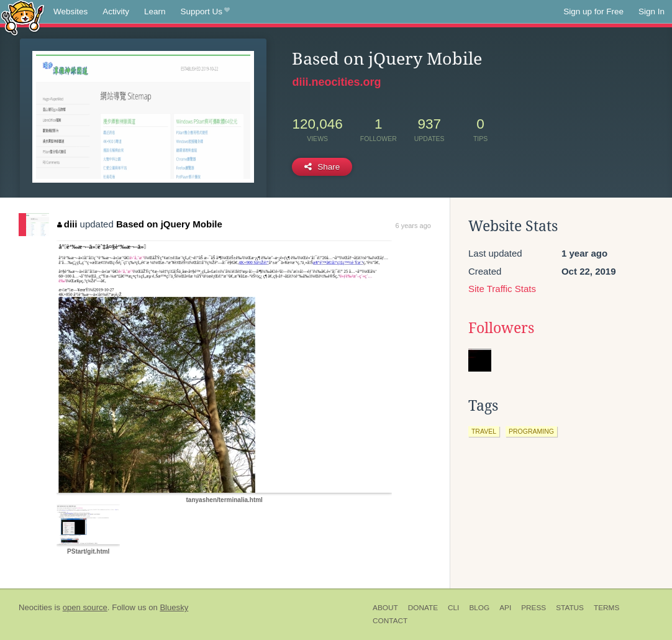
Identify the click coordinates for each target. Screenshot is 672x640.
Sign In (652, 11)
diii (67, 224)
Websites (70, 11)
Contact (390, 621)
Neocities (35, 607)
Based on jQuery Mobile (169, 224)
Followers (501, 328)
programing (531, 431)
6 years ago (413, 226)
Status (570, 608)
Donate (423, 608)
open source (85, 607)
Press (534, 608)
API (505, 608)
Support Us (205, 12)
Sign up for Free (593, 11)
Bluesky (174, 607)
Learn (155, 11)
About (385, 608)
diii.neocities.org (336, 82)
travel (484, 431)
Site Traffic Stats (502, 289)
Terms (606, 608)
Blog (479, 608)
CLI (453, 608)
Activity (116, 11)
